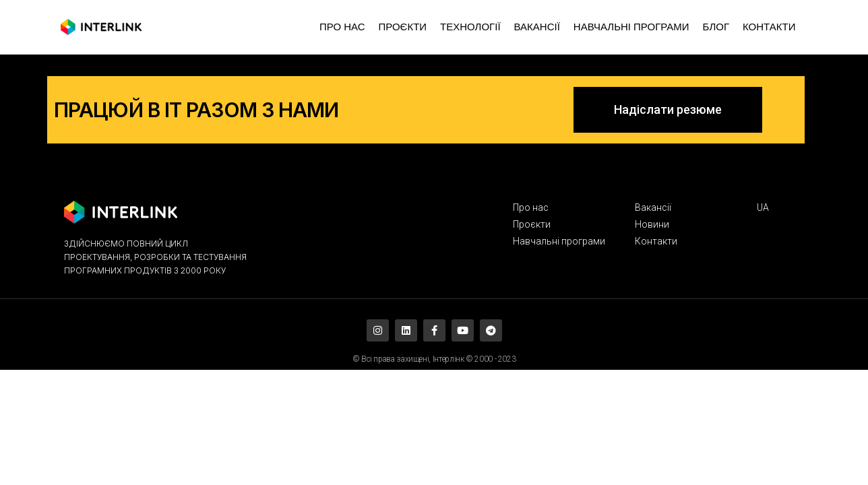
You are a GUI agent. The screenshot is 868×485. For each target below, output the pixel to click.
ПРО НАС (342, 27)
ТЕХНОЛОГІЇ (470, 27)
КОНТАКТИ (769, 27)
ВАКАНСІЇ (537, 27)
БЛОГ (716, 27)
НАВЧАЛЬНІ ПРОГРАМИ (631, 27)
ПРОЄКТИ (402, 27)
